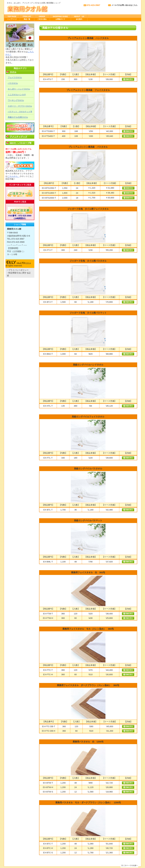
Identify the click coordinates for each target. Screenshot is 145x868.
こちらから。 (14, 176)
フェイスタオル (15, 77)
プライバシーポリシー (18, 270)
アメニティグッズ (18, 137)
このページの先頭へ (129, 865)
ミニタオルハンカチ (17, 95)
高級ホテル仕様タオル (18, 117)
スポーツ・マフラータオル (20, 106)
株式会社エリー (36, 9)
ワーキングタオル (16, 100)
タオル (13, 72)
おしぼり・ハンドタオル (19, 89)
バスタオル (13, 83)
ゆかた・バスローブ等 (21, 143)
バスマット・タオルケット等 (20, 112)
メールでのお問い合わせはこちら (125, 5)
